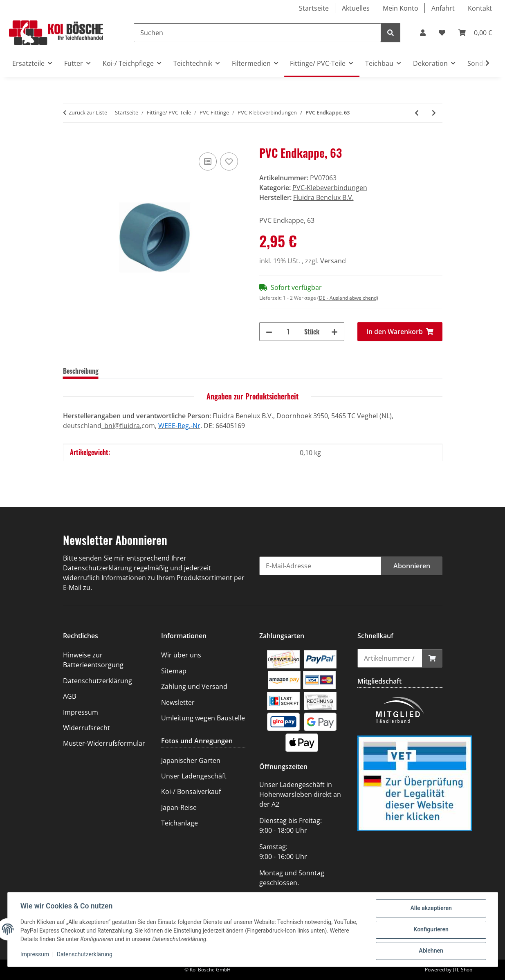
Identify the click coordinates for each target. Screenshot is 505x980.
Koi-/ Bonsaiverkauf (191, 792)
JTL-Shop (462, 970)
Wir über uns (181, 655)
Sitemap (174, 671)
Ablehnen (431, 951)
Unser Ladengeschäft (194, 776)
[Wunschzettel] (442, 33)
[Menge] (288, 332)
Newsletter (178, 702)
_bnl (108, 426)
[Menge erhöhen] (334, 332)
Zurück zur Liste (88, 112)
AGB (70, 696)
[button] (423, 33)
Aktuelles (356, 8)
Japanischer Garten (191, 760)
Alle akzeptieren (431, 908)
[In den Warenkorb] (70, 141)
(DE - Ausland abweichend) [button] (348, 298)
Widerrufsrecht (86, 728)
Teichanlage (180, 823)
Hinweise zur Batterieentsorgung (93, 660)
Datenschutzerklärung (85, 955)
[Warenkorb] (475, 33)
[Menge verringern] (269, 332)
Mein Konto (401, 8)
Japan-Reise (179, 807)
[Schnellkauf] (390, 658)
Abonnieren (412, 566)
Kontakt (480, 8)
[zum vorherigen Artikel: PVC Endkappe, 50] (417, 113)
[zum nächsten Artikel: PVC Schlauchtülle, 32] (434, 113)
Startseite (314, 8)
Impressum (35, 955)
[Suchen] (257, 33)
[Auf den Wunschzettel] (229, 161)
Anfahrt (443, 8)
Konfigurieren (431, 930)
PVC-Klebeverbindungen (330, 188)
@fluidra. (128, 426)
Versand (333, 261)
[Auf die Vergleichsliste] (208, 161)
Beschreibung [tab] (81, 371)
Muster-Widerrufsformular (104, 743)
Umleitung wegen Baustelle (203, 718)
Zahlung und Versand (194, 686)
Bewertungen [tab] (129, 371)
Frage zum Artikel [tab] (182, 371)
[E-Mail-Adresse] (320, 566)
